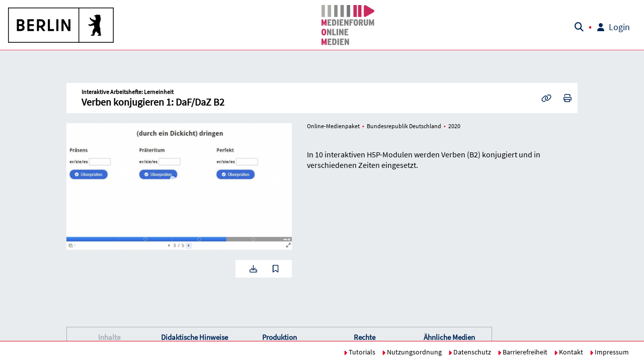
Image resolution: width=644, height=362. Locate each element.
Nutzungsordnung (412, 352)
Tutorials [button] (359, 352)
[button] (61, 25)
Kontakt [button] (569, 352)
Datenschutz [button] (470, 352)
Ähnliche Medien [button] (449, 337)
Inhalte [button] (109, 337)
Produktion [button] (279, 337)
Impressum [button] (609, 352)
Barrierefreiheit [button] (522, 352)
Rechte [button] (365, 337)
